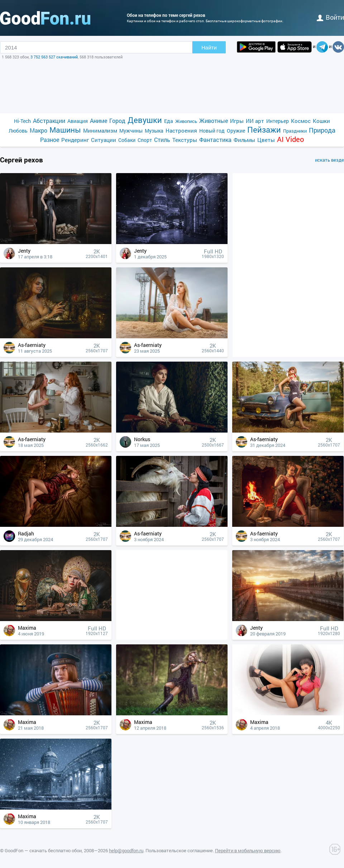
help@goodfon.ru (126, 850)
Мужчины (131, 131)
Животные (214, 121)
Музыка (154, 131)
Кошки (321, 121)
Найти (209, 47)
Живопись (186, 121)
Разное (50, 140)
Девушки (145, 120)
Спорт (145, 140)
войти (330, 17)
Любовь (18, 131)
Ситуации (104, 140)
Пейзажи (264, 130)
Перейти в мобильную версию (248, 850)
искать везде (329, 160)
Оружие (236, 131)
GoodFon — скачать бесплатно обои (43, 850)
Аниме (99, 121)
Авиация (78, 121)
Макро (39, 130)
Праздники (295, 131)
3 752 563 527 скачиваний (54, 57)
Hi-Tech (22, 121)
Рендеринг (75, 140)
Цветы (266, 140)
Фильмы (244, 140)
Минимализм (100, 130)
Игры (237, 121)
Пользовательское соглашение (179, 850)
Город (117, 121)
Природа (322, 130)
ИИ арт (255, 121)
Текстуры (185, 140)
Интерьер (278, 121)
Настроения (181, 130)
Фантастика (215, 140)
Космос (301, 121)
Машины (65, 130)
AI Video (290, 139)
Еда (169, 121)
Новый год (212, 131)
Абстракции (49, 121)
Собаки (127, 140)
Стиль (162, 140)
